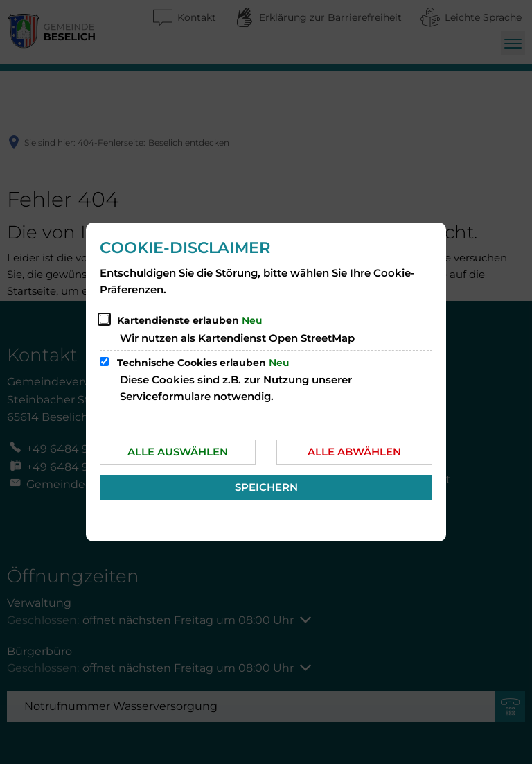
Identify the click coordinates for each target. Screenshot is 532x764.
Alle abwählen (354, 452)
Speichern (266, 487)
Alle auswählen (178, 452)
